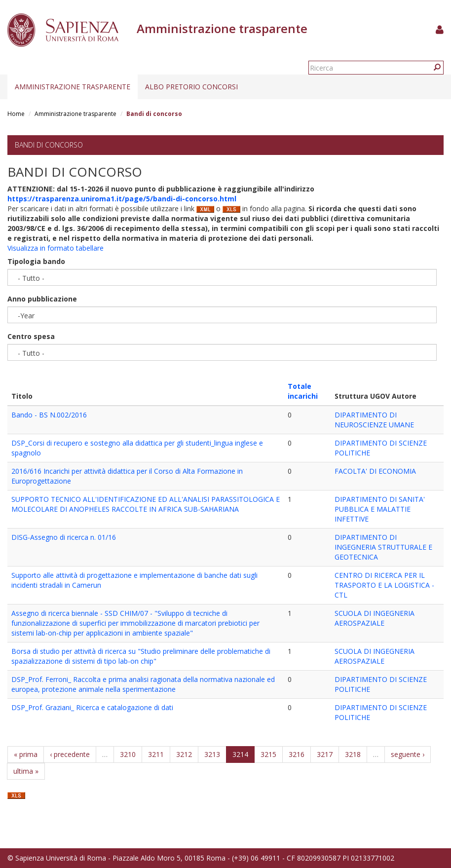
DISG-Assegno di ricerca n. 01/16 (64, 537)
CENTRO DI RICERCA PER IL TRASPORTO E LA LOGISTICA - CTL (384, 585)
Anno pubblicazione (42, 299)
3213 (212, 754)
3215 (268, 754)
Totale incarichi (303, 391)
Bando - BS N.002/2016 (49, 415)
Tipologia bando (36, 261)
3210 (128, 754)
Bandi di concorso (49, 145)
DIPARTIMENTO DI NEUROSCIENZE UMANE (374, 420)
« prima (26, 754)
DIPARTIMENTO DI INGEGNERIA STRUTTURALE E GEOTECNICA (383, 547)
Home (16, 114)
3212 (184, 754)
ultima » (26, 771)
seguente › (408, 754)
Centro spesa (31, 336)
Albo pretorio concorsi (191, 87)
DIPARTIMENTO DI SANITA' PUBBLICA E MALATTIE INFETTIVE (380, 509)
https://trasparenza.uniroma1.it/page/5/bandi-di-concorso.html (122, 199)
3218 (353, 754)
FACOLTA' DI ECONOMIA (375, 471)
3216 (297, 754)
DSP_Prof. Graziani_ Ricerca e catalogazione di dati (92, 707)
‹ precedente (70, 754)
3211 (156, 754)
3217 (325, 754)
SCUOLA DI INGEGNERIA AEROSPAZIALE (375, 618)
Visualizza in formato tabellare (56, 248)
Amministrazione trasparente (73, 87)
